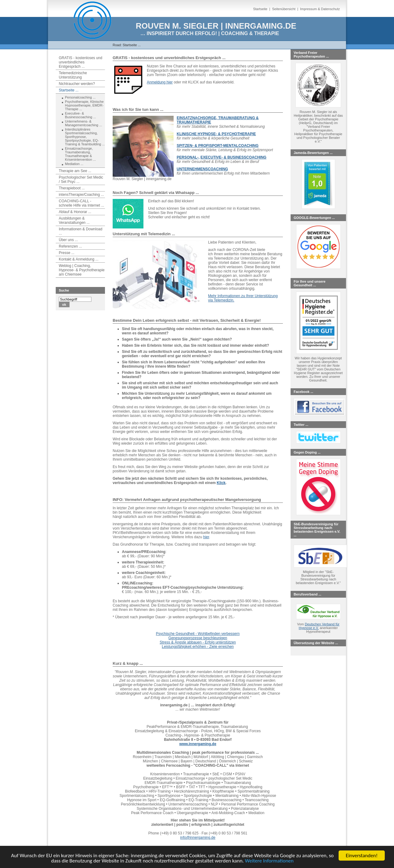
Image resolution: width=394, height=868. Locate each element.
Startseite (260, 9)
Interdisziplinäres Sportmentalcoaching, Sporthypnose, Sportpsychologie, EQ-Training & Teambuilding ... (85, 137)
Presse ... (67, 253)
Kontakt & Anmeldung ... (79, 259)
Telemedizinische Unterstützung (73, 75)
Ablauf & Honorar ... (75, 212)
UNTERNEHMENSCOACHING (202, 169)
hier (206, 537)
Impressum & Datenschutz (320, 9)
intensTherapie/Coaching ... (81, 195)
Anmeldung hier (160, 82)
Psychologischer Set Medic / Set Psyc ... (81, 180)
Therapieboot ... (72, 188)
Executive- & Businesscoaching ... (80, 115)
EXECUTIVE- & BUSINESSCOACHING (233, 157)
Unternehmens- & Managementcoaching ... (83, 123)
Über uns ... (68, 240)
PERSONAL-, (188, 157)
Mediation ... (74, 164)
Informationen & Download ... (80, 231)
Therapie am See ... (75, 171)
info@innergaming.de (198, 838)
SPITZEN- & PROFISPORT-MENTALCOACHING (218, 146)
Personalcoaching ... (80, 97)
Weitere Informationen (269, 861)
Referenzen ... (70, 246)
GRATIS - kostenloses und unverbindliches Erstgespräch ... (80, 62)
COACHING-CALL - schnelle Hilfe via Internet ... (81, 203)
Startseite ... (132, 45)
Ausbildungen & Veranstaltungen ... (74, 220)
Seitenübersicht (284, 9)
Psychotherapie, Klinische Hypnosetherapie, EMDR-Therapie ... (84, 105)
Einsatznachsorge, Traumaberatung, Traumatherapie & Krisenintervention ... (80, 154)
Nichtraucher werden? (77, 84)
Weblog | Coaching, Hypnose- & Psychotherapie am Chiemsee (82, 270)
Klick (221, 483)
